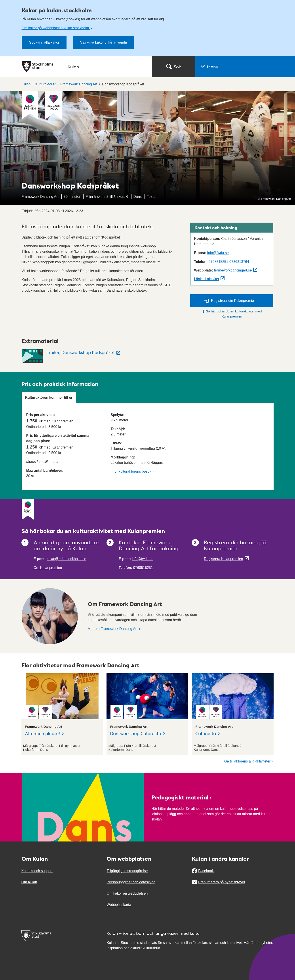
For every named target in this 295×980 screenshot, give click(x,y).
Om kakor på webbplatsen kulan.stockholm (56, 28)
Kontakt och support (37, 871)
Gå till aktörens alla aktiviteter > (249, 761)
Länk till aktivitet (206, 279)
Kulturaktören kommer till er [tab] (49, 398)
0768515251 (143, 568)
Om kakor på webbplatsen (127, 893)
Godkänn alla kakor (44, 42)
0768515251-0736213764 (229, 262)
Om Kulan (29, 882)
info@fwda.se (218, 253)
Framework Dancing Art (40, 197)
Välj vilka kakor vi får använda (104, 42)
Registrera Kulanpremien (224, 559)
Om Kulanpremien (48, 568)
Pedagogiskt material (182, 797)
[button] (245, 67)
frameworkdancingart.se (233, 270)
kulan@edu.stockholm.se (66, 559)
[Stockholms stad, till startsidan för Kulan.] (84, 67)
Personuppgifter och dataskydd (131, 882)
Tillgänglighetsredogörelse (127, 871)
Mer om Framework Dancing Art (113, 629)
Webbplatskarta (119, 905)
